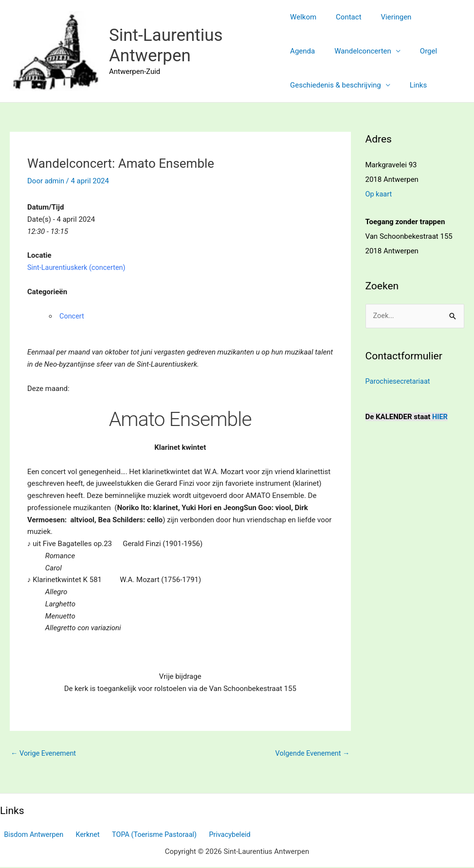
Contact (344, 17)
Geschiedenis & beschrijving (336, 85)
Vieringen (387, 17)
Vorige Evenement (45, 754)
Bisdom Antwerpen (31, 835)
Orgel (379, 51)
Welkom (303, 17)
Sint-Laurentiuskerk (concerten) (78, 267)
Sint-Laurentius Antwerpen (166, 45)
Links (413, 85)
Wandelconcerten (319, 51)
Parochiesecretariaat (399, 382)
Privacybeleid (218, 835)
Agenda (428, 17)
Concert (72, 316)
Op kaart (379, 194)
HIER (440, 417)
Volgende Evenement (311, 754)
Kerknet (82, 835)
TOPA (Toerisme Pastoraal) (145, 835)
